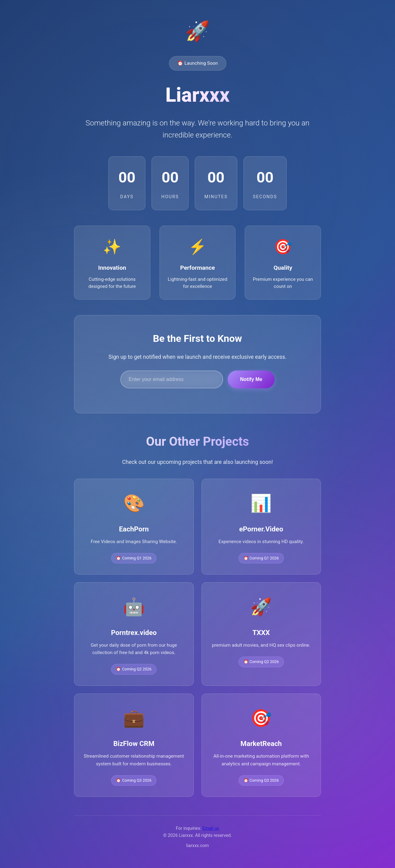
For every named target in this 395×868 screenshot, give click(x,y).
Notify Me (251, 381)
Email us (211, 830)
